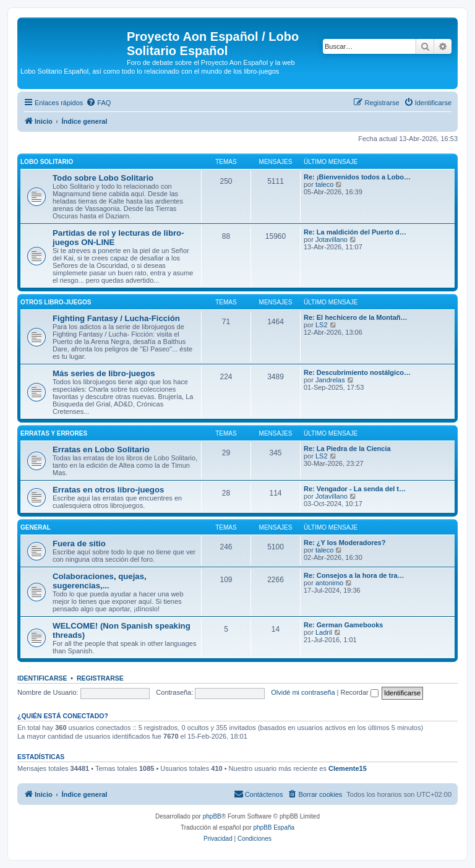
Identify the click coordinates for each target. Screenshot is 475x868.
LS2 (322, 325)
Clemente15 (348, 768)
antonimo (329, 583)
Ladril (324, 632)
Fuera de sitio (79, 544)
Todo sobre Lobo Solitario (103, 178)
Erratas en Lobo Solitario (101, 449)
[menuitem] (98, 103)
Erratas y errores (54, 433)
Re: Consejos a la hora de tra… (354, 575)
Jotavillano (332, 239)
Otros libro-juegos (56, 302)
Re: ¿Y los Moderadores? (344, 543)
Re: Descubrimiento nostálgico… (357, 372)
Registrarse (100, 678)
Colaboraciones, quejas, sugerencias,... (100, 581)
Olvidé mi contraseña (303, 692)
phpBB (212, 816)
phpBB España (274, 827)
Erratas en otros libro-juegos (108, 490)
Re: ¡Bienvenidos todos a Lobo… (357, 177)
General (36, 527)
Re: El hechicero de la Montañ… (355, 317)
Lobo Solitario (47, 162)
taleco (324, 184)
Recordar (360, 692)
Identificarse (42, 678)
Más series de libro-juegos (104, 373)
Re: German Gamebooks (343, 625)
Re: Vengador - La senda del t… (355, 489)
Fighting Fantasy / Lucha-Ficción (116, 318)
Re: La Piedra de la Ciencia (347, 449)
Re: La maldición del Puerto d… (355, 232)
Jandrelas (330, 380)
